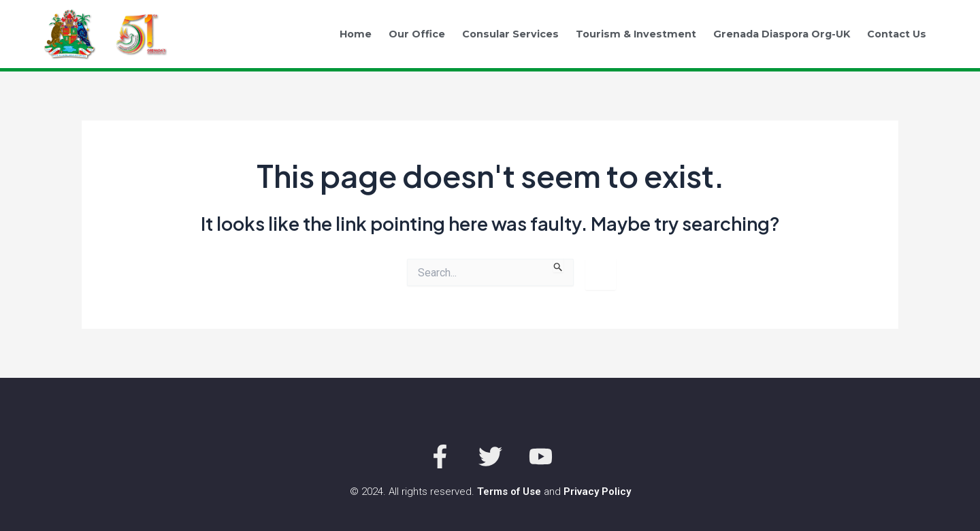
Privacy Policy (597, 492)
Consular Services (510, 34)
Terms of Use (509, 492)
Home (356, 34)
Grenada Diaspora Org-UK (782, 34)
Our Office (417, 34)
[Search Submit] (558, 265)
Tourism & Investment (636, 34)
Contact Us (897, 34)
